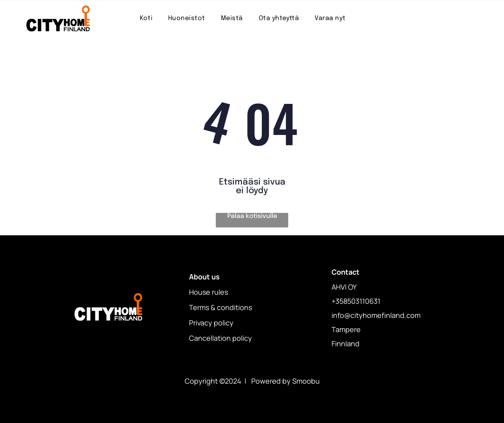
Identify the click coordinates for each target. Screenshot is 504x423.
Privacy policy (211, 323)
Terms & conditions (220, 307)
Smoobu (306, 381)
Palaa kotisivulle (252, 216)
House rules (208, 292)
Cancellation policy (220, 338)
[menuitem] (146, 18)
